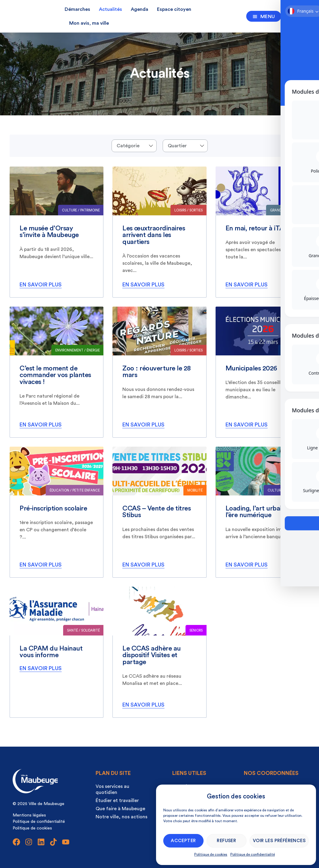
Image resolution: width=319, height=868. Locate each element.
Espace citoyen (174, 9)
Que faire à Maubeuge (120, 809)
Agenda (140, 9)
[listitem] (57, 232)
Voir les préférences (279, 841)
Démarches (77, 9)
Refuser (226, 841)
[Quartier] (185, 146)
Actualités (110, 9)
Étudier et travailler (117, 801)
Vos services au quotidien (112, 789)
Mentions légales (29, 815)
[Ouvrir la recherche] (291, 15)
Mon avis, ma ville (89, 23)
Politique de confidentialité (253, 854)
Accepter (183, 841)
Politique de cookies (211, 854)
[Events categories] (134, 146)
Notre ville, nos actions (121, 817)
